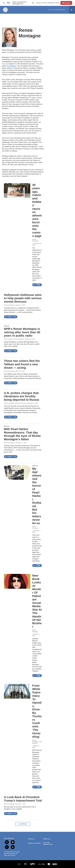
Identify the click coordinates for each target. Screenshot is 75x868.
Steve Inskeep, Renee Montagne (14, 339)
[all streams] (72, 10)
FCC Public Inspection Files (48, 844)
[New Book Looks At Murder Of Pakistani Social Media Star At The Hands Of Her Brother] (17, 581)
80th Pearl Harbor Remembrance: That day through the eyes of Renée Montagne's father (22, 434)
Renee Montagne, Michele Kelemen (15, 403)
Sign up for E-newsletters (48, 3)
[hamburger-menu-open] (4, 3)
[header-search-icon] (33, 3)
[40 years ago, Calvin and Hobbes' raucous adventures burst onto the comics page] (17, 191)
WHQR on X (47, 839)
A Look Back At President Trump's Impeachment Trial (23, 799)
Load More (23, 824)
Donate (67, 3)
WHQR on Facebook (34, 843)
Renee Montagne (35, 240)
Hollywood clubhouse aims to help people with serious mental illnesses (23, 298)
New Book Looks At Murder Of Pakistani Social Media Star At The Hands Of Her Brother (37, 601)
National (7, 326)
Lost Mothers (12, 66)
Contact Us (31, 839)
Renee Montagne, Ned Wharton (37, 742)
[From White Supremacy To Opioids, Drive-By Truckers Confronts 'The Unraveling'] (17, 691)
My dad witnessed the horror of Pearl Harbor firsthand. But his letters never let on (37, 496)
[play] (5, 10)
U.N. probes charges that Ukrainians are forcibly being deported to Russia (21, 396)
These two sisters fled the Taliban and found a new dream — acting (22, 364)
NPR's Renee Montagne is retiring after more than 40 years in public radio (22, 332)
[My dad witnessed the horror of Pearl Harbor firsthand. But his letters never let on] (17, 472)
